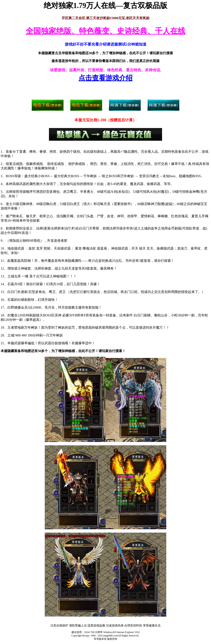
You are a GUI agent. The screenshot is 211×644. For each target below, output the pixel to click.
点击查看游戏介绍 (105, 78)
